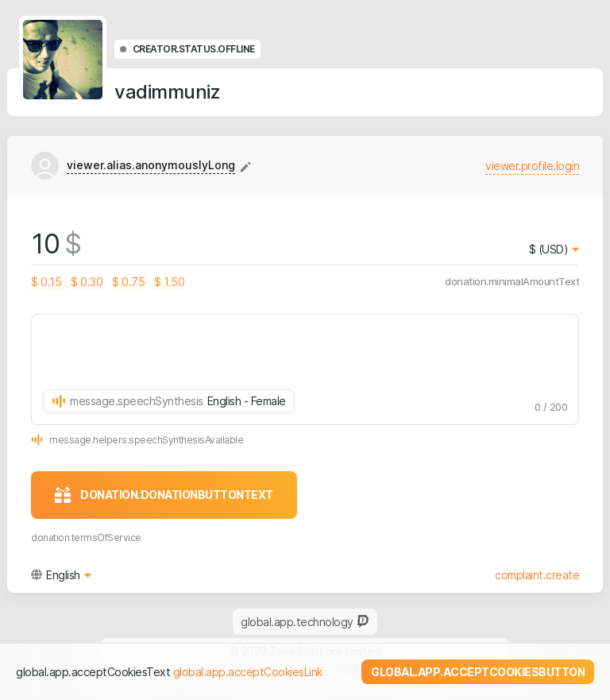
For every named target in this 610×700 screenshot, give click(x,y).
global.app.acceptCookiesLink (248, 672)
